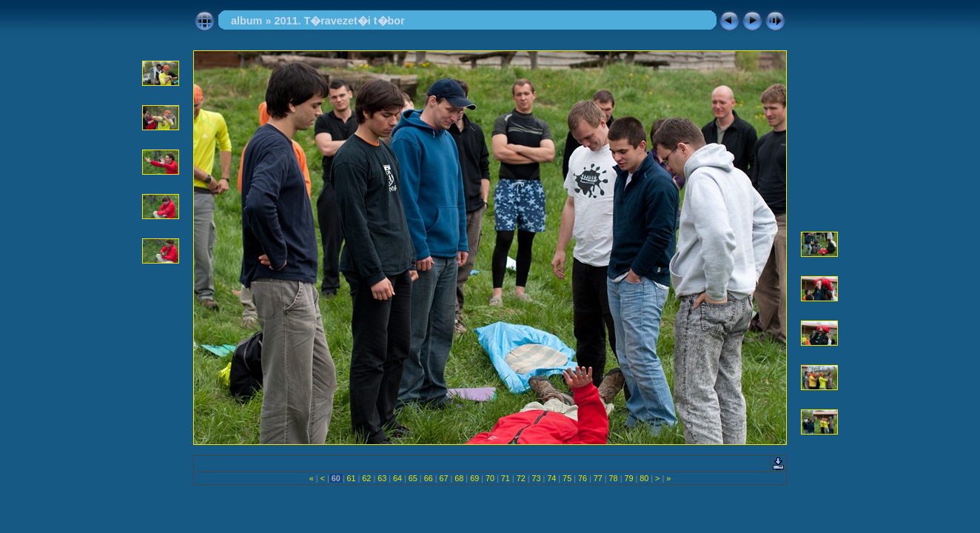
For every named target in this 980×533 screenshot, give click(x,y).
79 (628, 478)
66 (429, 478)
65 (413, 478)
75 (567, 478)
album (246, 21)
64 (397, 478)
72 (521, 478)
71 (506, 478)
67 (444, 478)
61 (352, 478)
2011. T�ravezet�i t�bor (339, 21)
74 (551, 478)
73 (536, 478)
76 (583, 478)
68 (459, 478)
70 (490, 478)
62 (366, 478)
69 (474, 478)
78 (614, 478)
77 (598, 478)
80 (644, 478)
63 (382, 478)
